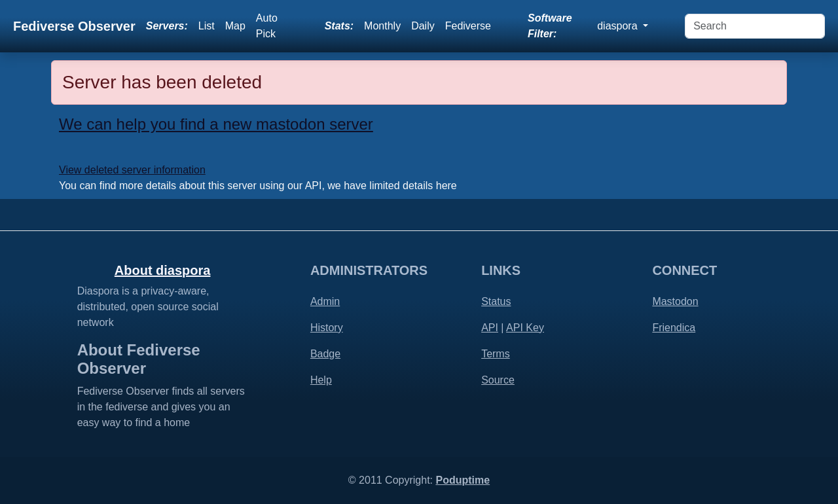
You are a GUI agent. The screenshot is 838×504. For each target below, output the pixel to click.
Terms (496, 354)
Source (498, 380)
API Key (525, 328)
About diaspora (163, 270)
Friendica (674, 328)
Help (321, 380)
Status (496, 301)
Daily (423, 26)
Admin (325, 301)
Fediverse (468, 26)
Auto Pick (267, 26)
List (207, 26)
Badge (325, 354)
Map (235, 26)
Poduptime (463, 480)
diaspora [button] (619, 26)
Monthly (382, 26)
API (490, 328)
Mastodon (675, 301)
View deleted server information (132, 170)
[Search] (755, 26)
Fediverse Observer (74, 26)
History (327, 328)
